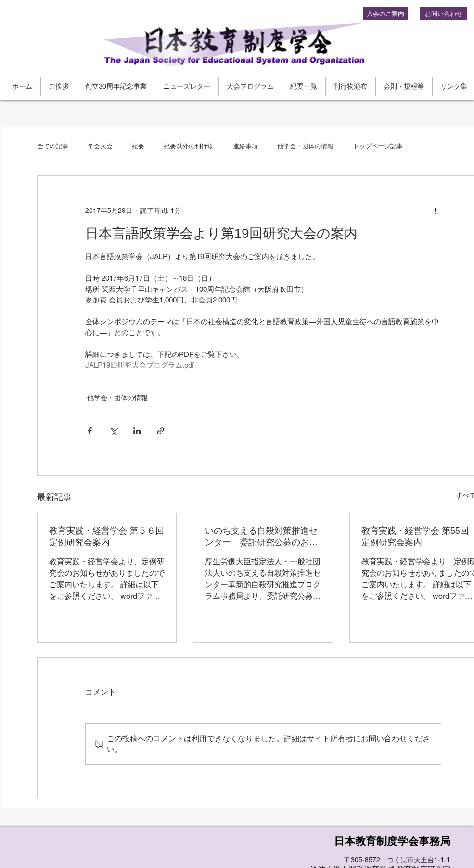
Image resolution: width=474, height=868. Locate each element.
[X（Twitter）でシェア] (113, 431)
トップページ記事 (378, 146)
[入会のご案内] (386, 14)
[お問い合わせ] (444, 14)
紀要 (138, 146)
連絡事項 (245, 146)
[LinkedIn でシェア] (137, 431)
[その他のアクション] (436, 210)
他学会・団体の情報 (305, 146)
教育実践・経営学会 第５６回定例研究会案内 (107, 537)
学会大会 (100, 146)
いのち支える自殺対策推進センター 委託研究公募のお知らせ (261, 537)
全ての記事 (53, 146)
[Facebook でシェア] (90, 431)
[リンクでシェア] (160, 431)
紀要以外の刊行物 (189, 146)
